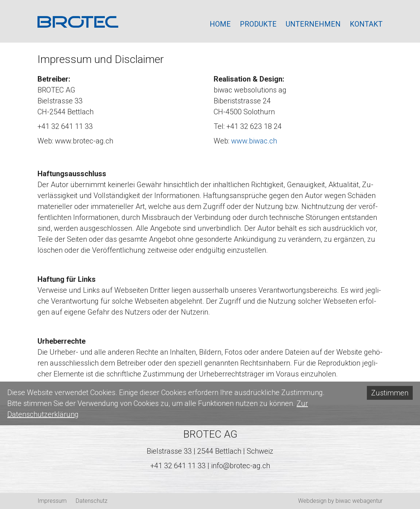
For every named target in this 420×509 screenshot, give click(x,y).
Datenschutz (92, 501)
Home (220, 24)
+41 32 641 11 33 (178, 466)
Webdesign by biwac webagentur (340, 501)
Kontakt (366, 24)
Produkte (258, 24)
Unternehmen (313, 24)
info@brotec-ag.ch (241, 466)
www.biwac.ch (254, 141)
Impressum (52, 501)
